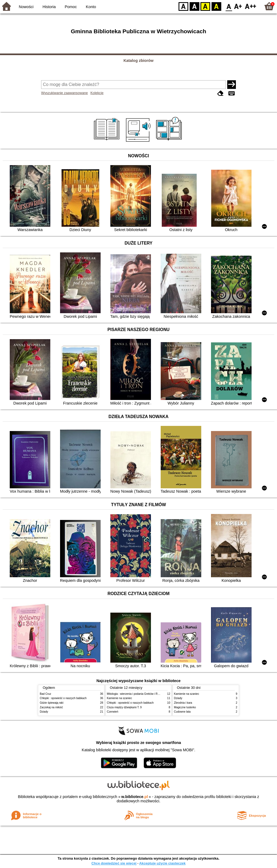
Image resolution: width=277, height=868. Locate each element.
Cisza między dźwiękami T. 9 (124, 707)
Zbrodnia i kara (183, 703)
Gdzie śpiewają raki (52, 703)
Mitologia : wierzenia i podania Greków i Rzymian (137, 694)
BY (216, 6)
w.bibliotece (135, 797)
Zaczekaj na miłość (51, 707)
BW (194, 6)
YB (205, 6)
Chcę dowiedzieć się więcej (114, 863)
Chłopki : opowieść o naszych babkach (63, 698)
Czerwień (113, 712)
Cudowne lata (182, 712)
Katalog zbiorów (138, 61)
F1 (238, 6)
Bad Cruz (45, 694)
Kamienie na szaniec (119, 698)
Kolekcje (97, 93)
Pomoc (71, 7)
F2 (251, 6)
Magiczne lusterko (185, 707)
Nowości (26, 7)
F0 (229, 6)
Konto (91, 7)
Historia (49, 7)
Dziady (44, 712)
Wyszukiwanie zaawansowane (65, 93)
